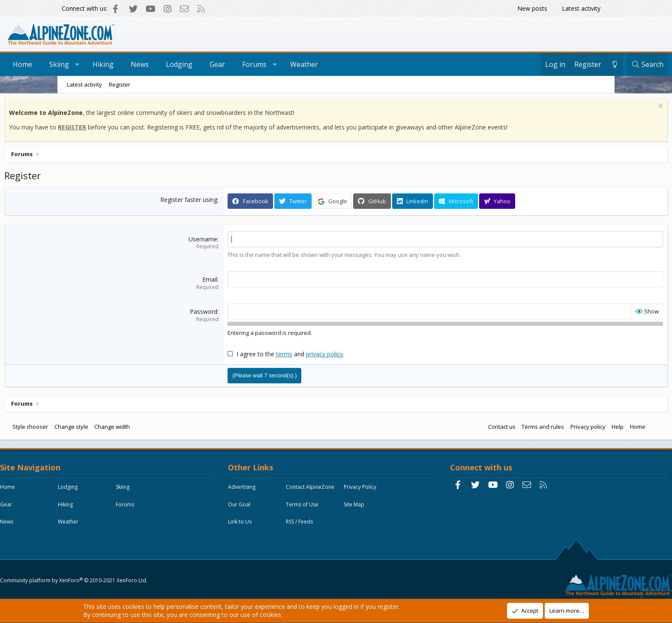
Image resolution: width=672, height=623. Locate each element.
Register (120, 84)
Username (223, 241)
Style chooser (90, 428)
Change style (131, 428)
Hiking (160, 64)
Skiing (117, 64)
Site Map (318, 526)
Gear (275, 64)
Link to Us (262, 543)
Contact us (442, 428)
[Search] (590, 64)
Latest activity (581, 8)
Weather (361, 64)
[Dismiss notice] (600, 109)
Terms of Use (266, 526)
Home (80, 64)
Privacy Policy (266, 508)
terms (304, 356)
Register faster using (209, 202)
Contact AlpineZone (332, 491)
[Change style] (557, 64)
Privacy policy (528, 428)
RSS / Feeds (321, 543)
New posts (532, 8)
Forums (312, 64)
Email (230, 281)
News (197, 64)
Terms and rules (483, 428)
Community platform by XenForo (133, 579)
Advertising (264, 491)
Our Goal (319, 508)
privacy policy (345, 356)
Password (224, 314)
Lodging (237, 64)
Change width (172, 428)
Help (558, 428)
